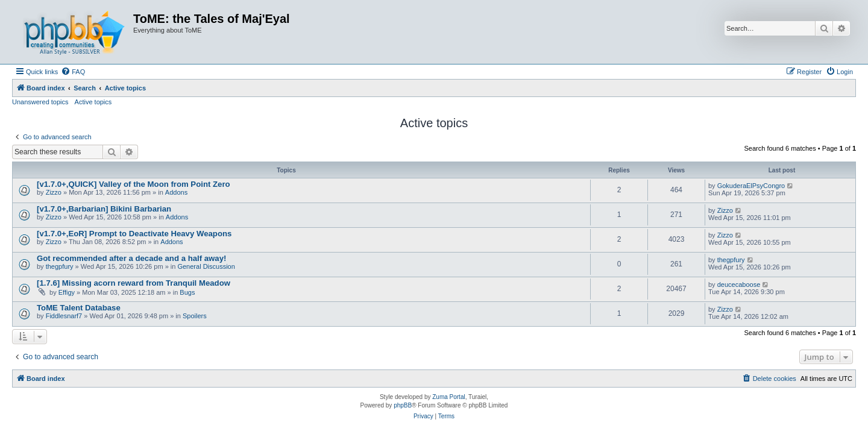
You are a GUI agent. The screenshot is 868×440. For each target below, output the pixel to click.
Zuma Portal (448, 397)
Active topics (93, 102)
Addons (176, 192)
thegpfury (60, 266)
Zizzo (54, 192)
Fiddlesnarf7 (64, 316)
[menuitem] (73, 72)
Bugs (187, 292)
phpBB (403, 405)
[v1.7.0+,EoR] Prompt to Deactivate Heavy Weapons (134, 234)
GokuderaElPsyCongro (751, 186)
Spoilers (195, 316)
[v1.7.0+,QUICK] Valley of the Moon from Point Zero (134, 184)
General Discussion (206, 266)
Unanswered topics (40, 102)
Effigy (67, 292)
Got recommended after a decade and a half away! (131, 258)
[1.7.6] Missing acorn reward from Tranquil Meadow (134, 283)
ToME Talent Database (79, 308)
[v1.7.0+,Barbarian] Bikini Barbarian (104, 209)
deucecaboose (739, 284)
